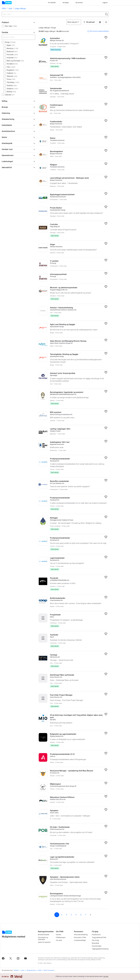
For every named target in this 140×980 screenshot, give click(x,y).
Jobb (10, 9)
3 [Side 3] (66, 915)
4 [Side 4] (71, 915)
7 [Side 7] (86, 915)
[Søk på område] (18, 37)
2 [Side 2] (62, 915)
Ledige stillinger (20, 9)
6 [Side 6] (81, 915)
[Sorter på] (74, 22)
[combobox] (55, 14)
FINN (4, 9)
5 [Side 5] (76, 915)
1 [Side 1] (57, 915)
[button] (89, 22)
